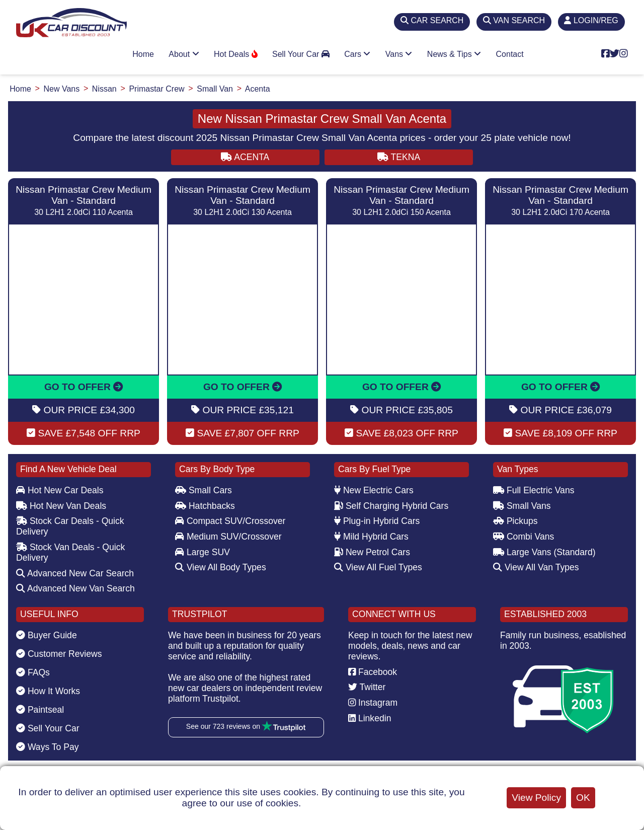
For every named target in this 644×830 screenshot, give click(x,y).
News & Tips (454, 54)
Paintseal (40, 710)
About (184, 54)
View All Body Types (221, 567)
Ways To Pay (48, 747)
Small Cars (204, 490)
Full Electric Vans (534, 490)
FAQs (33, 672)
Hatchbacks (205, 506)
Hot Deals (236, 54)
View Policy (536, 798)
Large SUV (203, 552)
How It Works (48, 691)
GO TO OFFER (84, 387)
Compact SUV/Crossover (230, 521)
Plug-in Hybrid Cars (377, 521)
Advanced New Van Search (75, 588)
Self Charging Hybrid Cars (391, 506)
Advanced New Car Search (75, 573)
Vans (399, 54)
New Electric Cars (374, 490)
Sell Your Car (301, 54)
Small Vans (522, 506)
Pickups (515, 521)
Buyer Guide (47, 635)
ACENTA (245, 157)
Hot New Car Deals (60, 490)
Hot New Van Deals (61, 506)
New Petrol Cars (372, 552)
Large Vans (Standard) (544, 552)
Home (143, 54)
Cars (357, 54)
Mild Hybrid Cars (371, 537)
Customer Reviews (59, 654)
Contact (510, 54)
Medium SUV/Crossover (228, 537)
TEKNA (399, 157)
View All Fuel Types (378, 567)
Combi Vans (524, 537)
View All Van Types (536, 567)
